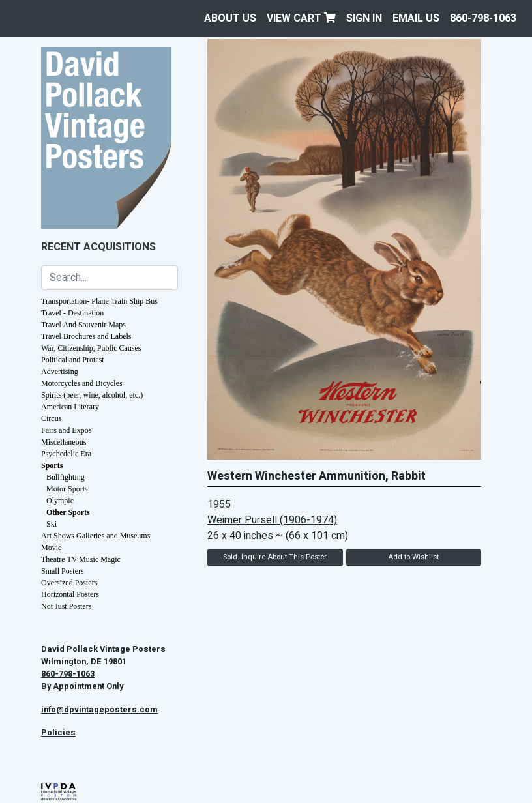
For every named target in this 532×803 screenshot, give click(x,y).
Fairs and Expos (66, 430)
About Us (230, 18)
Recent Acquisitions (98, 247)
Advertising (60, 372)
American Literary (70, 407)
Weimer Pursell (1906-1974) (272, 520)
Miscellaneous (64, 442)
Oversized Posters (69, 583)
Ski (52, 524)
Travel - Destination (72, 313)
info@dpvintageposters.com (99, 710)
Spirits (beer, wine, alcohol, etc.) (92, 395)
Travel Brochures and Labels (86, 336)
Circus (51, 418)
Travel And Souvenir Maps (83, 325)
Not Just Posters (66, 606)
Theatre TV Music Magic (81, 559)
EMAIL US (416, 18)
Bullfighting (66, 477)
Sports (52, 465)
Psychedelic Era (66, 454)
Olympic (60, 501)
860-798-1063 (483, 18)
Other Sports (68, 512)
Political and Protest (73, 360)
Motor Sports (67, 489)
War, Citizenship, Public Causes (91, 348)
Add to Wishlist (413, 557)
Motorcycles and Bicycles (82, 383)
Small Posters (63, 571)
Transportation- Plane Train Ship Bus (99, 301)
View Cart (301, 18)
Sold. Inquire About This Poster (275, 557)
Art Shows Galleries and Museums (96, 536)
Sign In (364, 18)
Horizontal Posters (70, 594)
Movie (51, 547)
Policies (58, 733)
